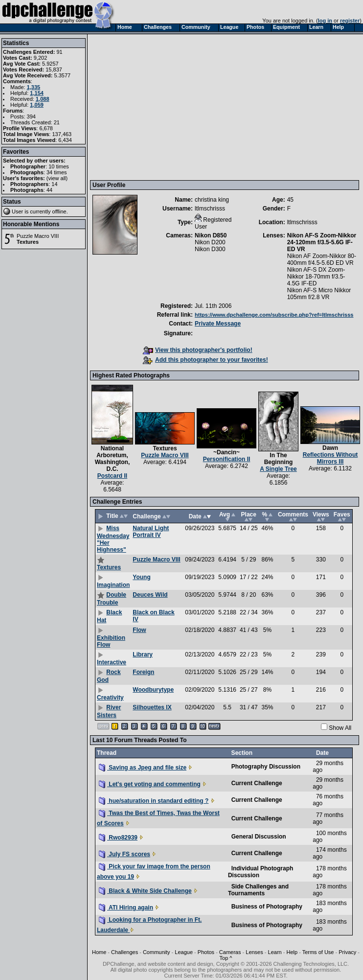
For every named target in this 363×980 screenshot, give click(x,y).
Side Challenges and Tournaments (258, 890)
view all (57, 178)
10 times (59, 166)
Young (141, 577)
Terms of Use (318, 952)
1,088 (43, 99)
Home (99, 952)
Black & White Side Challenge (145, 891)
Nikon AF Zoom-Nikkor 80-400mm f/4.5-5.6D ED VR (322, 259)
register (350, 21)
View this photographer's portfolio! (198, 350)
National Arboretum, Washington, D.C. (113, 459)
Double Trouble (112, 599)
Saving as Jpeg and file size (143, 768)
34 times (57, 172)
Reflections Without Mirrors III (330, 458)
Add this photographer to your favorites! (205, 360)
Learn (275, 952)
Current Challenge (257, 783)
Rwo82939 (118, 838)
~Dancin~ (227, 452)
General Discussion (259, 837)
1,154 (37, 93)
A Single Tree (278, 469)
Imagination (113, 585)
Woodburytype (153, 690)
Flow (139, 630)
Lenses (254, 952)
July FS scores (125, 854)
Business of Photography (267, 907)
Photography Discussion (266, 767)
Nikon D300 (210, 249)
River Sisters (109, 711)
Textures (28, 242)
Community (157, 952)
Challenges (125, 952)
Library (143, 654)
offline (59, 211)
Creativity (110, 698)
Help (292, 952)
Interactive (112, 662)
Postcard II (112, 476)
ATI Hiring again (126, 908)
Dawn (330, 448)
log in (325, 21)
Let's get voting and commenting (150, 784)
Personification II (227, 459)
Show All (340, 728)
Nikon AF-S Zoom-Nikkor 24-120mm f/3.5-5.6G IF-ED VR (322, 242)
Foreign (143, 672)
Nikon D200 (210, 242)
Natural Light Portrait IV (151, 532)
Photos (206, 952)
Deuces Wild (150, 595)
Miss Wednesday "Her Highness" (113, 539)
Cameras (230, 952)
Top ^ (226, 958)
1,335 (34, 87)
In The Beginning (279, 459)
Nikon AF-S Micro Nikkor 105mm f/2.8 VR (319, 294)
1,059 (37, 105)
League (184, 952)
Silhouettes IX (152, 707)
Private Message (218, 324)
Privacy (347, 952)
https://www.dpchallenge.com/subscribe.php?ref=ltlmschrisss (274, 315)
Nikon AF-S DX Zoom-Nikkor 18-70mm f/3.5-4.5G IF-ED (316, 277)
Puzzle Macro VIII (38, 236)
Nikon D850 (211, 235)
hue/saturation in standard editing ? (154, 801)
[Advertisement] (220, 107)
